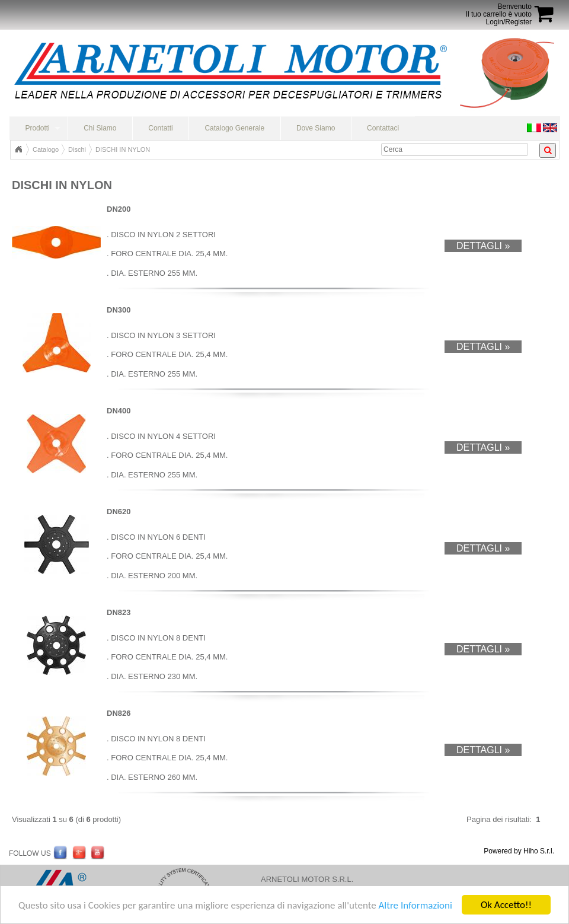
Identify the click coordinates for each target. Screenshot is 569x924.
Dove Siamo (316, 128)
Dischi (77, 149)
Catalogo (46, 149)
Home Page (18, 149)
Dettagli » (483, 246)
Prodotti (37, 128)
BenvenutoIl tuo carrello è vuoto (499, 10)
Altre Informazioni (415, 905)
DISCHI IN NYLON (123, 149)
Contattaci (383, 128)
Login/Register (509, 22)
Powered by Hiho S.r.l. (519, 851)
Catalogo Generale (234, 128)
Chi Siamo (100, 128)
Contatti (160, 128)
